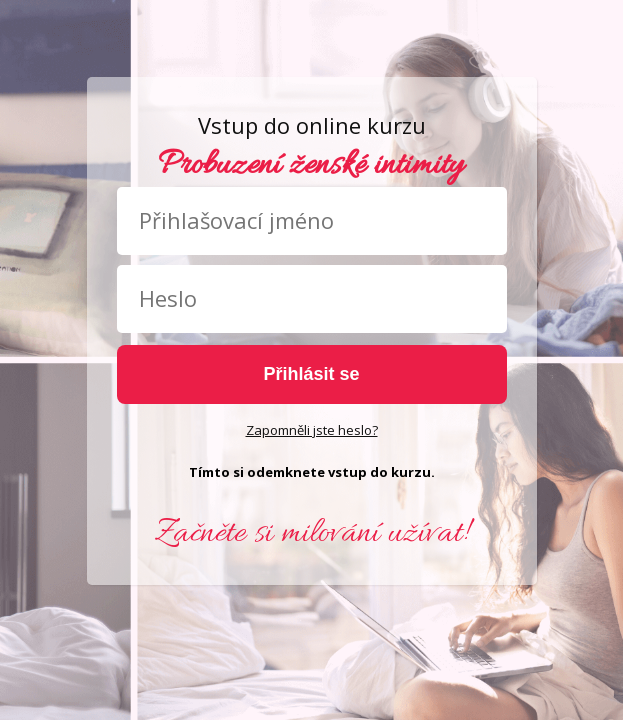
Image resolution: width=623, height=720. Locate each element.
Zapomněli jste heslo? (312, 430)
